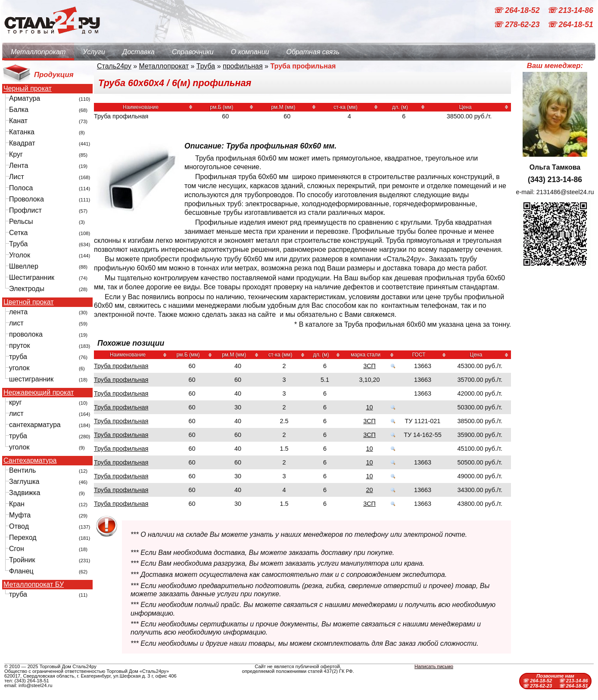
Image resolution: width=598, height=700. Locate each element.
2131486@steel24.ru (565, 192)
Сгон (17, 549)
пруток (19, 345)
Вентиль (22, 470)
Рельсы (21, 221)
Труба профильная (121, 366)
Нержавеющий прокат (39, 393)
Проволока (26, 199)
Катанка (22, 132)
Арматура (25, 98)
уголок (19, 368)
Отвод (19, 526)
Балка (19, 110)
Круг (16, 154)
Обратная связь (313, 52)
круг (16, 402)
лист (16, 323)
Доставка (139, 52)
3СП (369, 366)
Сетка (19, 233)
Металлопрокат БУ (34, 585)
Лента (19, 166)
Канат (18, 121)
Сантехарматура (30, 461)
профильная (243, 66)
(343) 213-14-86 (555, 180)
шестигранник (31, 379)
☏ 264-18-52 (517, 10)
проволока (26, 334)
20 (370, 490)
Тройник (22, 560)
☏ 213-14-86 (570, 10)
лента (18, 312)
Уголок (20, 255)
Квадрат (22, 143)
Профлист (25, 210)
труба (18, 357)
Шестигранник (32, 277)
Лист (17, 177)
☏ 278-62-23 (517, 25)
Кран (17, 504)
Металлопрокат (38, 52)
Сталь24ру (114, 66)
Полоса (21, 188)
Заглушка (24, 482)
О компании (250, 52)
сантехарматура (35, 425)
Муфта (20, 515)
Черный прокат (28, 89)
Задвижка (25, 493)
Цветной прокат (29, 302)
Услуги (94, 52)
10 (370, 407)
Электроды (27, 289)
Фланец (21, 571)
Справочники (193, 52)
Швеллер (24, 266)
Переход (23, 537)
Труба (18, 244)
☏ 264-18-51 (570, 25)
